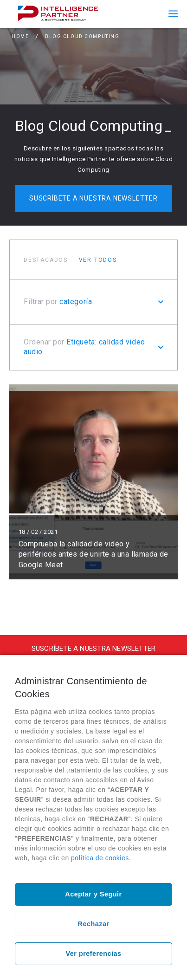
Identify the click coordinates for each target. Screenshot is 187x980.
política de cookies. (101, 858)
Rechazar (94, 924)
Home (20, 36)
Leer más (93, 482)
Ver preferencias (94, 954)
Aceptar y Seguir (93, 894)
